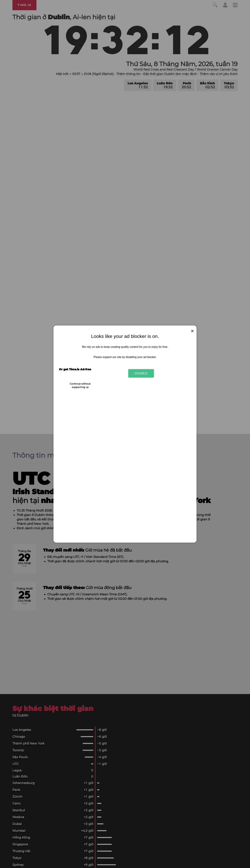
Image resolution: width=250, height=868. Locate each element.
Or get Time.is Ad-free (75, 370)
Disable (141, 373)
